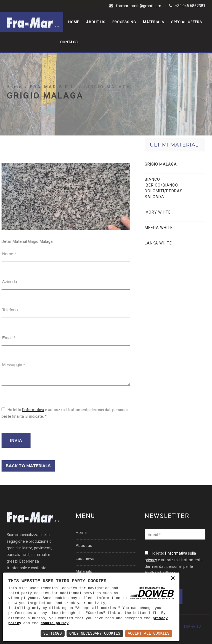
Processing (124, 22)
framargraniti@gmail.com (139, 6)
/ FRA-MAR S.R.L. (52, 100)
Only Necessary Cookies (95, 633)
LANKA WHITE (158, 243)
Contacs (69, 42)
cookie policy (55, 623)
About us (96, 22)
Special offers (187, 22)
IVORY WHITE (158, 212)
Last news (85, 558)
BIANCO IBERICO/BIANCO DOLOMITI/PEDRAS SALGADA (164, 188)
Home (74, 22)
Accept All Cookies (149, 633)
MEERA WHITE (159, 228)
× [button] (173, 579)
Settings (53, 633)
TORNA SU (192, 627)
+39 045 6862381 (190, 6)
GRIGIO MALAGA (161, 164)
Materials (154, 22)
